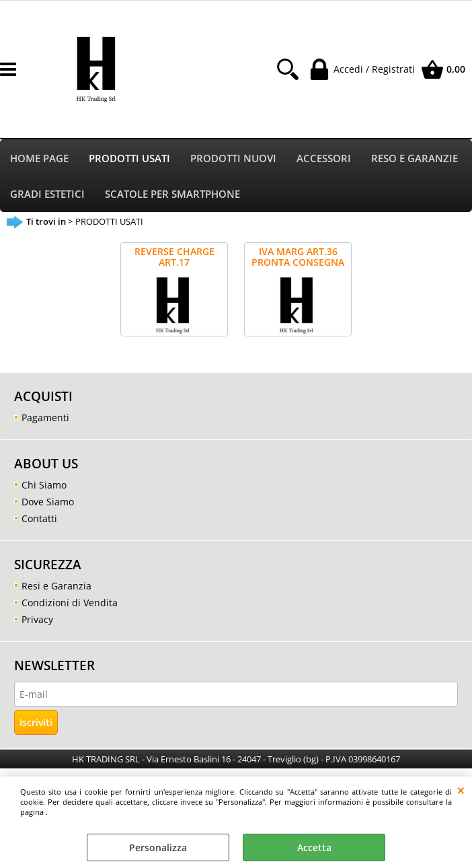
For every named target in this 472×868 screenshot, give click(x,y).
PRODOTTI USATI (129, 158)
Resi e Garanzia (56, 586)
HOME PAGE (39, 158)
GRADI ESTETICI (47, 194)
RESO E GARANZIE (415, 158)
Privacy (37, 619)
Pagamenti (45, 418)
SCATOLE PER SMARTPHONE (172, 194)
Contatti (39, 518)
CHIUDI (461, 790)
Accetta (314, 847)
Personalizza (158, 847)
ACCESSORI (324, 158)
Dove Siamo (48, 502)
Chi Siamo (44, 485)
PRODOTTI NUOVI (233, 158)
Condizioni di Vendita (70, 603)
